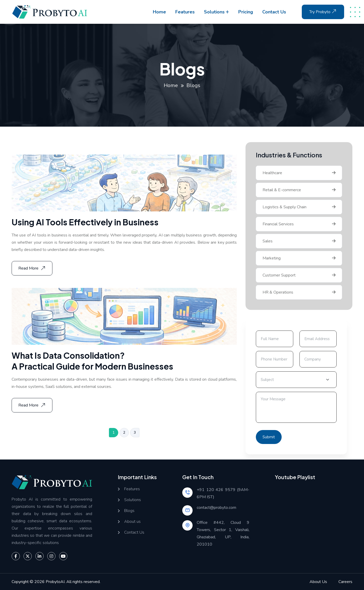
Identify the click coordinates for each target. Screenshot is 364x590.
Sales (268, 241)
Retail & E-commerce (282, 190)
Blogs (129, 511)
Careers (345, 582)
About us (132, 522)
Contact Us (134, 532)
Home (159, 12)
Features (185, 12)
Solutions (214, 12)
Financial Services (278, 224)
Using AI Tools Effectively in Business (85, 222)
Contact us (274, 12)
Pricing (246, 12)
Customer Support (279, 275)
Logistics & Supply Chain (284, 207)
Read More (33, 268)
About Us (318, 582)
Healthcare (272, 173)
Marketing (272, 258)
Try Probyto (323, 11)
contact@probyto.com (216, 508)
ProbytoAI (55, 582)
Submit (269, 437)
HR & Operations (278, 292)
